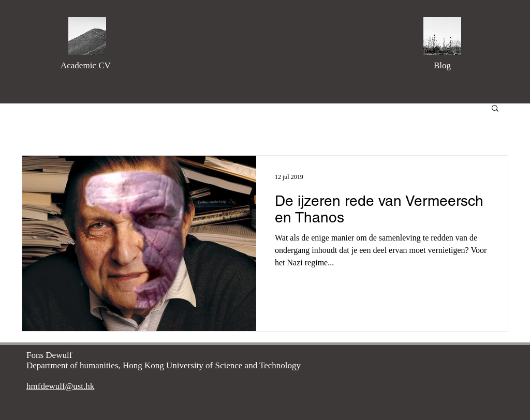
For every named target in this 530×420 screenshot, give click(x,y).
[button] (495, 109)
